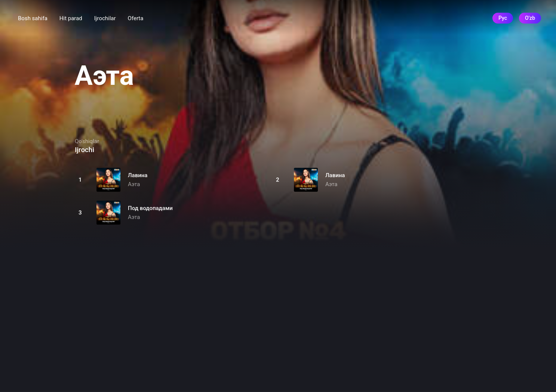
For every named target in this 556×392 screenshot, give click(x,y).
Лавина (138, 175)
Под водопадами (150, 208)
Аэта (134, 184)
